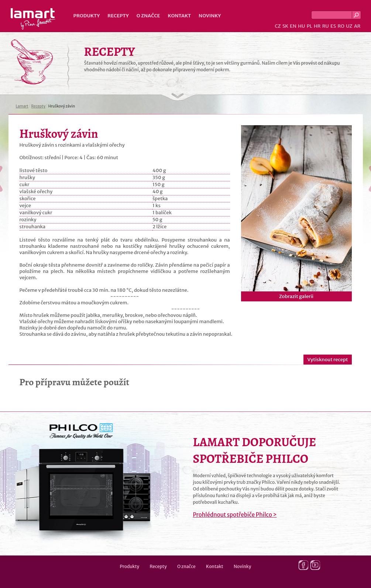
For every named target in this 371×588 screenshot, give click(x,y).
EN (293, 26)
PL (310, 26)
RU (326, 26)
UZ (349, 26)
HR (317, 26)
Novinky (210, 16)
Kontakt (179, 16)
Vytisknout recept (327, 360)
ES (333, 26)
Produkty (87, 16)
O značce (148, 16)
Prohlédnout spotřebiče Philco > (235, 515)
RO (341, 26)
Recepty (118, 16)
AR (357, 26)
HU (301, 26)
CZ (278, 26)
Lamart (33, 19)
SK (285, 26)
